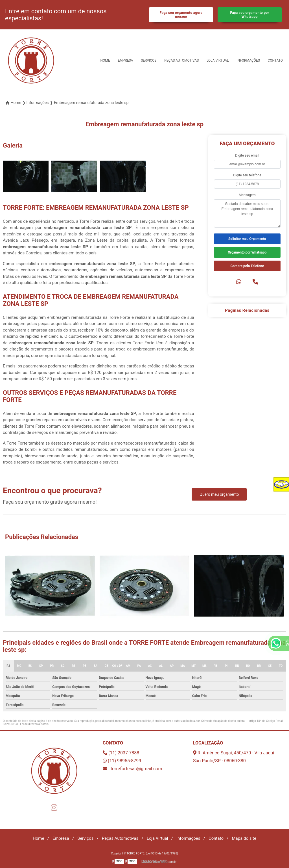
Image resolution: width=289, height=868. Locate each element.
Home (105, 60)
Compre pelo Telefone (247, 266)
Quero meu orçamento (219, 494)
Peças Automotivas (181, 60)
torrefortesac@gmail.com (133, 769)
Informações (248, 60)
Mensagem (247, 195)
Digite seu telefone (247, 175)
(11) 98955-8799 (122, 761)
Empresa (125, 60)
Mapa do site (244, 838)
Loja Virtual (218, 60)
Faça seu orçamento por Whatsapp (249, 15)
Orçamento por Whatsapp (247, 252)
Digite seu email (247, 155)
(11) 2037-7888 (121, 753)
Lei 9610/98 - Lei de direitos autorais (26, 724)
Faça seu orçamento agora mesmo (181, 15)
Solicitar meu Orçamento (247, 239)
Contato (275, 60)
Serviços (149, 60)
